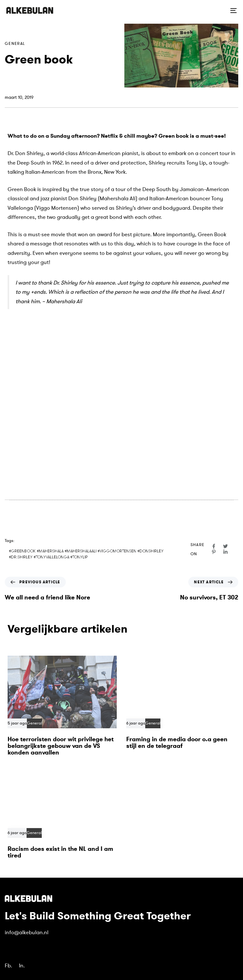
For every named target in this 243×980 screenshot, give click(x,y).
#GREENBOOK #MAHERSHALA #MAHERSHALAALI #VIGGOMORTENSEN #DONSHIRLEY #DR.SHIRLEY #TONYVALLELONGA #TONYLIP (86, 554)
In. (22, 966)
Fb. (8, 966)
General (15, 44)
